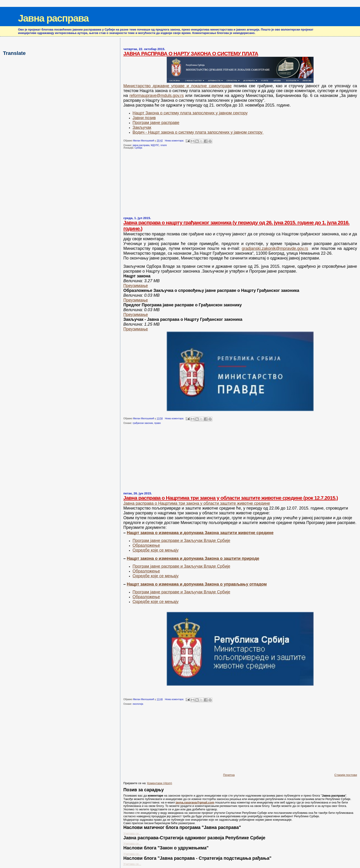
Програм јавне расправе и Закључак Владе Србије (181, 541)
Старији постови (346, 775)
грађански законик (143, 423)
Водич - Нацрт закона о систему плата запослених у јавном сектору (198, 132)
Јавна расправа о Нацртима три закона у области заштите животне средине (197, 503)
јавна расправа (141, 145)
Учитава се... (132, 833)
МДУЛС (155, 145)
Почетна (229, 775)
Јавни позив (144, 118)
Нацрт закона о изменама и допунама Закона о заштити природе (193, 558)
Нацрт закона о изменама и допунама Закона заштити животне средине (200, 533)
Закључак (142, 127)
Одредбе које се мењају (156, 550)
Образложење (146, 545)
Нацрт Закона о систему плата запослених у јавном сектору (190, 113)
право (157, 423)
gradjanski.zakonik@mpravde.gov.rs (275, 248)
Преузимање (136, 286)
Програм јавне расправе (156, 123)
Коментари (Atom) (160, 783)
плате (164, 145)
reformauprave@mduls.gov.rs (157, 96)
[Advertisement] (158, 185)
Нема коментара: (175, 141)
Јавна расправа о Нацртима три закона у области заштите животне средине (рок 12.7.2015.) (231, 498)
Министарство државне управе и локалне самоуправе (177, 86)
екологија (138, 704)
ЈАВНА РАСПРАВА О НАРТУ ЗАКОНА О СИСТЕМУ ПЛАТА (191, 54)
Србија (138, 148)
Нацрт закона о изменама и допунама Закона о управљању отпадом (197, 584)
